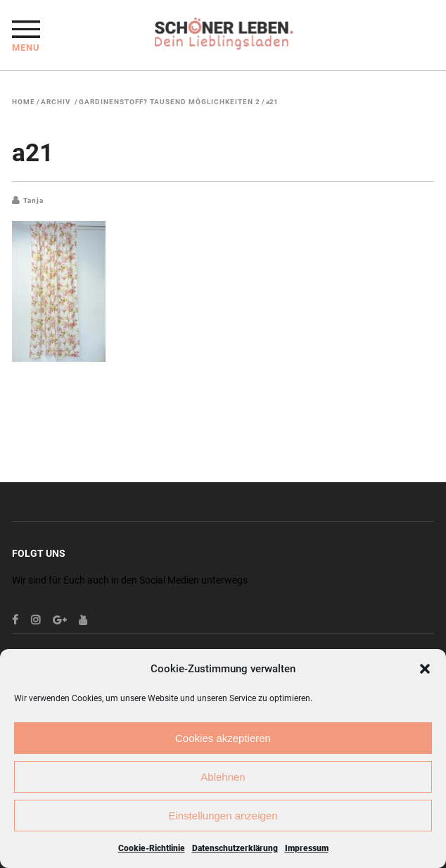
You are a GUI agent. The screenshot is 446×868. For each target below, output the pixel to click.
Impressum (307, 848)
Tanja (33, 200)
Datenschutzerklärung (235, 848)
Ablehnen (223, 777)
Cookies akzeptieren (223, 738)
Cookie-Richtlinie (152, 848)
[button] (425, 669)
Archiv (56, 102)
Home (24, 102)
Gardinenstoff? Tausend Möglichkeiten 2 (170, 102)
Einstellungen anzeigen (223, 816)
